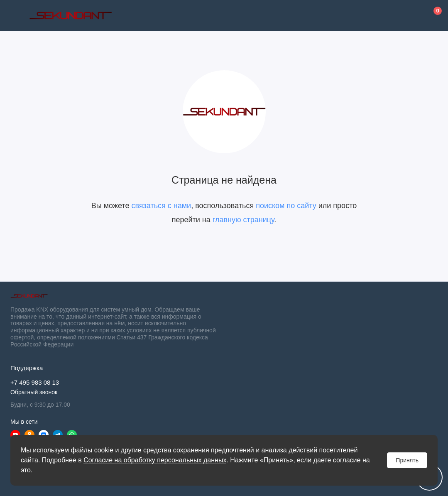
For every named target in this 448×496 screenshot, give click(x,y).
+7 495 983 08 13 (35, 382)
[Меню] (16, 16)
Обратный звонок (34, 392)
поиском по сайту (286, 206)
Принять (407, 460)
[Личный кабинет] (413, 16)
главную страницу (243, 220)
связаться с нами (161, 206)
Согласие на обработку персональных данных (155, 460)
